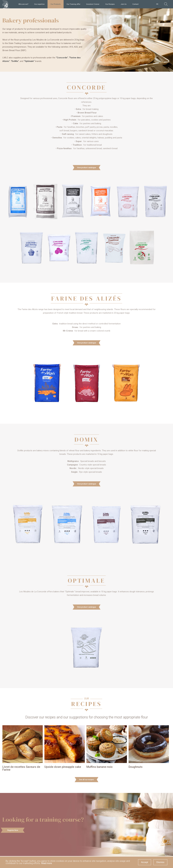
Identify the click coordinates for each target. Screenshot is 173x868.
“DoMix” (15, 61)
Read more (47, 863)
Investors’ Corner (93, 4)
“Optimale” (29, 61)
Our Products (56, 4)
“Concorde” (62, 58)
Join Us (124, 4)
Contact (135, 4)
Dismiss (160, 862)
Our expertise (39, 4)
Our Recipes (110, 4)
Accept (145, 862)
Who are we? (23, 4)
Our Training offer (73, 4)
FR (157, 4)
